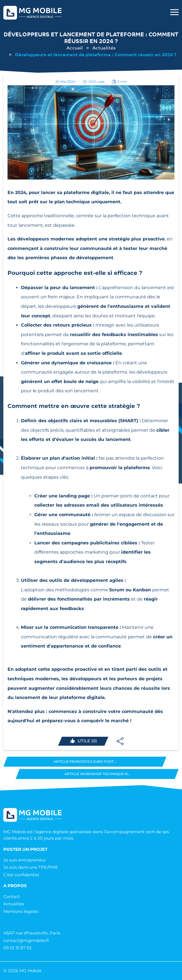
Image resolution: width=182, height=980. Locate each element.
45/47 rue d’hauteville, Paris (32, 933)
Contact (12, 897)
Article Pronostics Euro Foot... (85, 761)
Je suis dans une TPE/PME (31, 867)
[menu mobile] (174, 13)
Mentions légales (21, 911)
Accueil (75, 48)
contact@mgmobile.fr (26, 940)
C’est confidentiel (21, 875)
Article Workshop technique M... (97, 774)
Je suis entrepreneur (25, 860)
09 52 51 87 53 (17, 948)
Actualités (104, 48)
